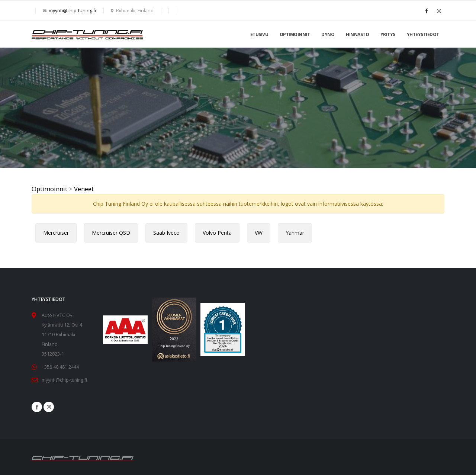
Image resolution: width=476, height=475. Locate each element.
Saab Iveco (166, 233)
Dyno (328, 34)
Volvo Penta (217, 233)
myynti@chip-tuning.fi (72, 11)
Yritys (388, 34)
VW (259, 233)
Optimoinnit (295, 34)
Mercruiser (56, 233)
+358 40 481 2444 (60, 367)
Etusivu (259, 34)
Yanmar (295, 233)
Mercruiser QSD (111, 233)
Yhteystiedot (423, 34)
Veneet (84, 189)
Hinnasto (357, 34)
